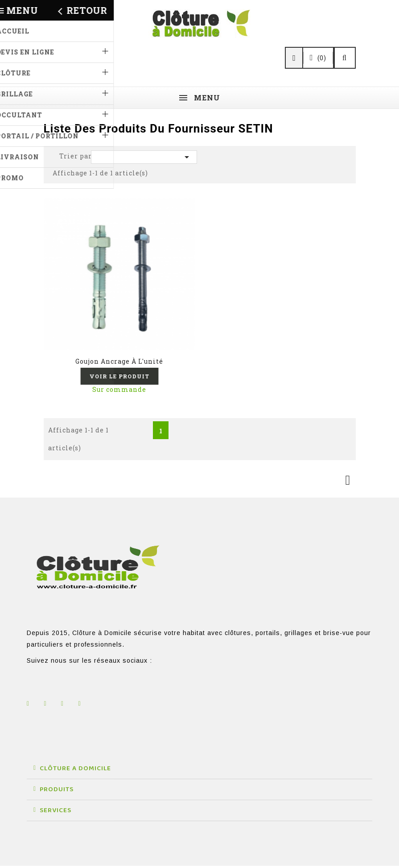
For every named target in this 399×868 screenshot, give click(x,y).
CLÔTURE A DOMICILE (75, 771)
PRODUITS (57, 792)
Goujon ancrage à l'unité (119, 361)
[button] (199, 771)
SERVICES (56, 813)
